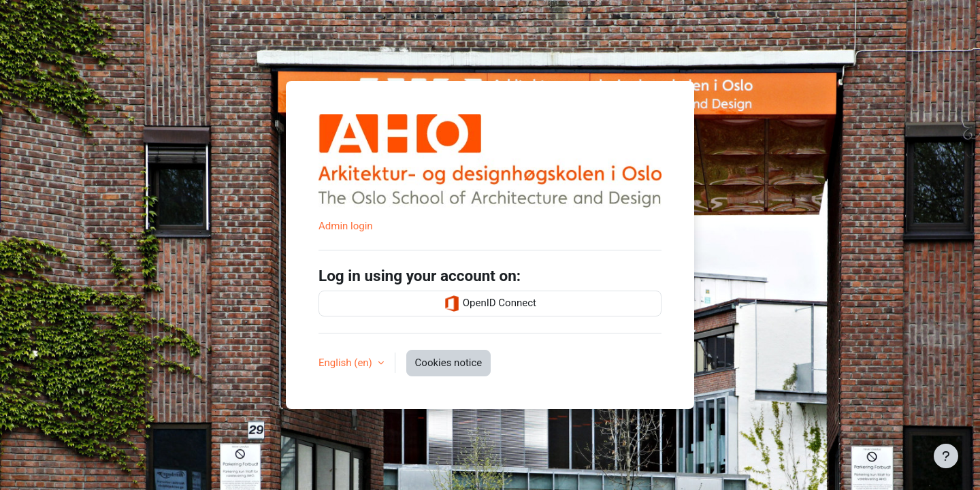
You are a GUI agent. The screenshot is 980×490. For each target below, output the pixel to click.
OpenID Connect (490, 304)
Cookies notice (449, 363)
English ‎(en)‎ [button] (347, 363)
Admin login (346, 226)
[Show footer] (946, 456)
